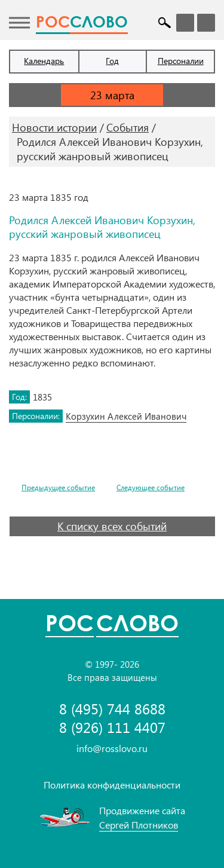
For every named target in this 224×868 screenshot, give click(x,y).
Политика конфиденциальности (112, 785)
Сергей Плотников (139, 825)
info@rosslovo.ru (112, 748)
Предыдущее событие (58, 488)
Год (112, 61)
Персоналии (181, 61)
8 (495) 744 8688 (112, 709)
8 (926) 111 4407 (112, 727)
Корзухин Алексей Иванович (126, 416)
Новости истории (54, 127)
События (128, 127)
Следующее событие (151, 488)
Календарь (44, 61)
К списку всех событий (112, 526)
